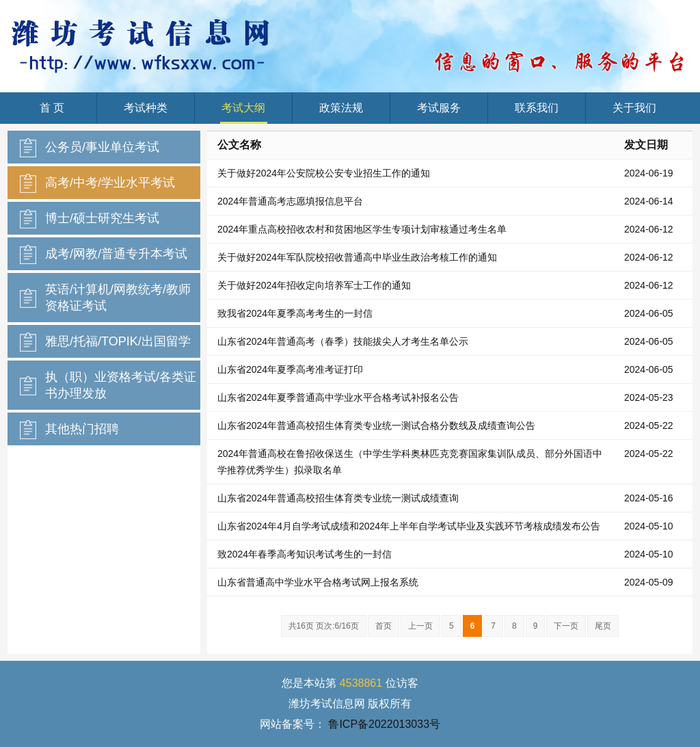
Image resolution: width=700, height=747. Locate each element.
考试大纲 (244, 113)
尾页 (603, 626)
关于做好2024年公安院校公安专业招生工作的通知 (324, 173)
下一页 (566, 626)
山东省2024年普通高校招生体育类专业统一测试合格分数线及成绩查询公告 (376, 425)
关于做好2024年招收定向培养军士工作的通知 (314, 285)
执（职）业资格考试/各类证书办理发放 (121, 385)
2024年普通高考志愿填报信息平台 (290, 201)
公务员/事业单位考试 (102, 147)
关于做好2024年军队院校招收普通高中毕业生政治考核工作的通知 (357, 257)
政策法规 (341, 113)
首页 (383, 626)
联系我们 (537, 113)
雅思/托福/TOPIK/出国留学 (118, 341)
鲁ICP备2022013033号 (384, 724)
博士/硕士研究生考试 (102, 218)
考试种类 (146, 113)
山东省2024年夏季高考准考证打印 (290, 369)
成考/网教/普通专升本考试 (116, 254)
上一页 (420, 626)
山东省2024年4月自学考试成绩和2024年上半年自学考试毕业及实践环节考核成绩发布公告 (409, 526)
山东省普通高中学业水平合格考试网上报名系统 (318, 582)
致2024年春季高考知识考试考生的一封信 (305, 554)
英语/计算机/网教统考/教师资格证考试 (118, 298)
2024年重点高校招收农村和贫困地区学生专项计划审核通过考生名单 (362, 229)
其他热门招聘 (82, 429)
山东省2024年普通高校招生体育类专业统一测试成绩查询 (338, 498)
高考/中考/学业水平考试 (110, 183)
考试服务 (439, 113)
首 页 (52, 113)
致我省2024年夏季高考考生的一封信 (295, 313)
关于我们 (635, 113)
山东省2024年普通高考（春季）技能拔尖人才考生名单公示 (343, 341)
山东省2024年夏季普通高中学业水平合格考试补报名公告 (338, 397)
